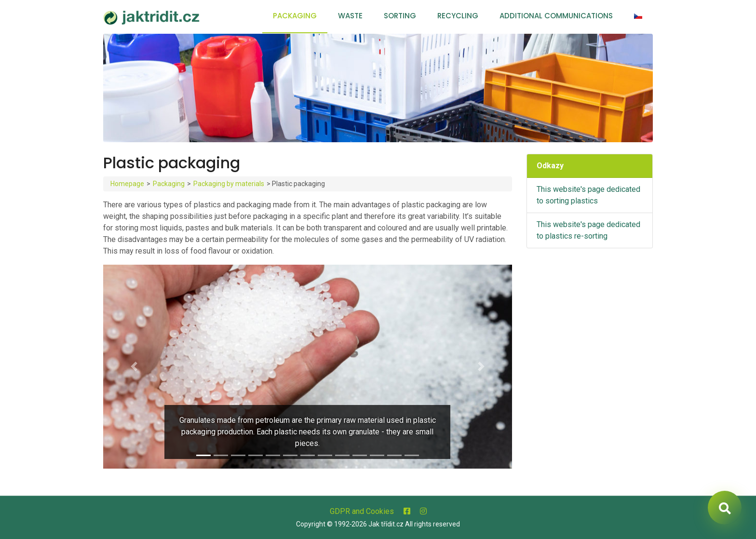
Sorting (400, 16)
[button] (134, 367)
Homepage (127, 184)
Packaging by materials (229, 184)
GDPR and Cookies (362, 511)
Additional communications (556, 16)
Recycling (458, 16)
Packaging (295, 16)
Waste (350, 16)
